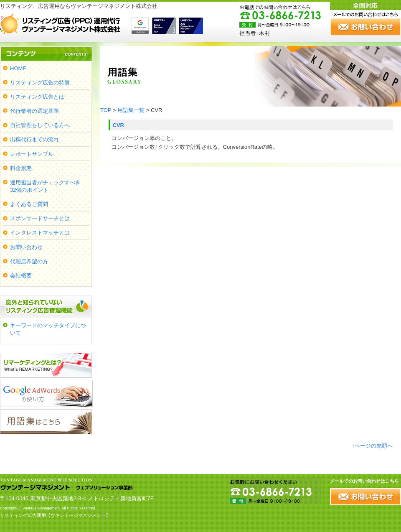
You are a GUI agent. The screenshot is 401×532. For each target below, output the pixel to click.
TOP (106, 110)
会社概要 (21, 276)
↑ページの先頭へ (373, 446)
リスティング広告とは (37, 97)
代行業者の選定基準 (34, 111)
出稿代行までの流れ (34, 139)
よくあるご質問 (29, 204)
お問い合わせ (26, 247)
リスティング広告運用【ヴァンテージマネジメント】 (55, 515)
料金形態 (21, 168)
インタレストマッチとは (40, 233)
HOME (18, 68)
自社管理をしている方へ (40, 125)
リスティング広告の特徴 (40, 83)
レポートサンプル (32, 154)
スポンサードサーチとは (40, 218)
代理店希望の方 (29, 261)
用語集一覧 (131, 110)
